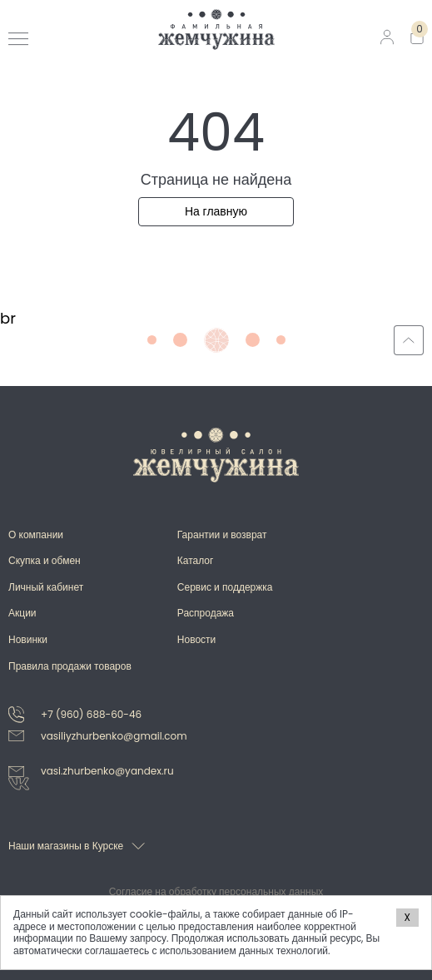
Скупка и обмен (45, 560)
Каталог (196, 560)
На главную (216, 211)
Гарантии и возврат (222, 535)
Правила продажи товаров (70, 666)
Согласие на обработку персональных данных (216, 892)
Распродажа (206, 613)
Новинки (28, 639)
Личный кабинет (46, 587)
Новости (196, 639)
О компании (36, 535)
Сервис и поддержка (225, 587)
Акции (22, 613)
